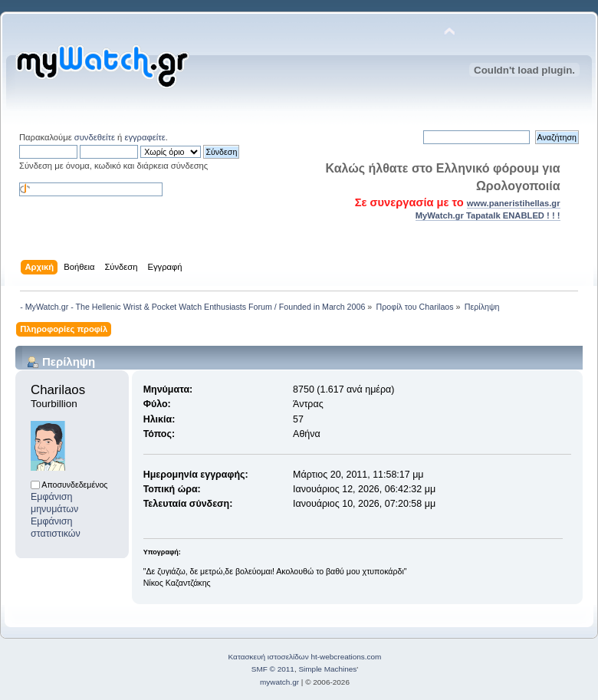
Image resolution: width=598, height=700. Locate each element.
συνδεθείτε (95, 137)
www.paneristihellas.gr (514, 203)
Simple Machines (327, 669)
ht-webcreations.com (346, 657)
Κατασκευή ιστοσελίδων (269, 657)
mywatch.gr (279, 682)
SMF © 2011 (273, 669)
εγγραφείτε (145, 137)
